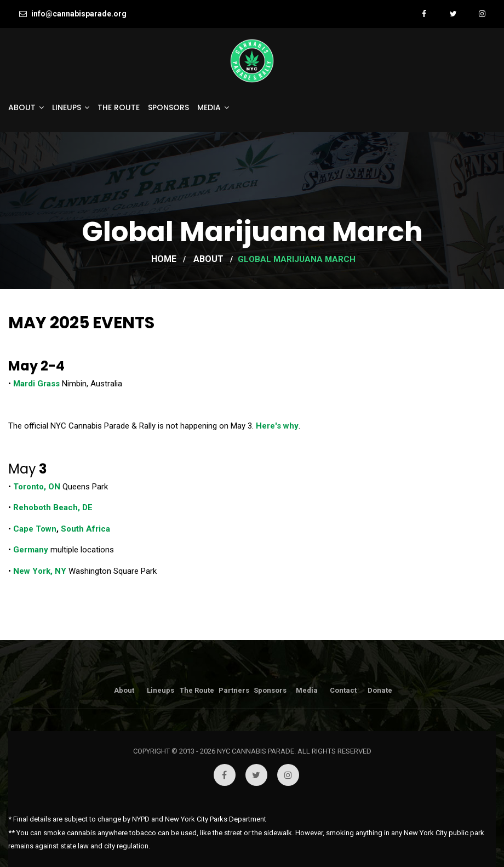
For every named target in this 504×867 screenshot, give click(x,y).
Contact (343, 690)
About (22, 107)
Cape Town (35, 529)
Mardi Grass (36, 384)
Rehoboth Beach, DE (53, 507)
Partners (234, 690)
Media (209, 107)
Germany (31, 550)
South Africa (84, 529)
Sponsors (168, 107)
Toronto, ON (37, 487)
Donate (380, 690)
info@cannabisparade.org (73, 14)
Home (164, 259)
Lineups (67, 107)
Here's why (277, 426)
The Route (119, 107)
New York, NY (40, 571)
